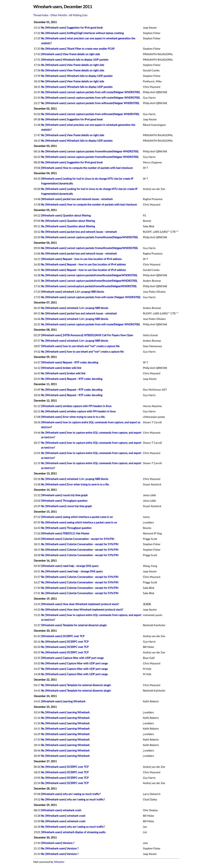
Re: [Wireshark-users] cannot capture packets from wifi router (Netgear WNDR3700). (91, 297)
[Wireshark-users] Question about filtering (66, 216)
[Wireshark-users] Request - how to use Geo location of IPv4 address (81, 259)
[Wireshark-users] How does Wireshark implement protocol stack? (80, 604)
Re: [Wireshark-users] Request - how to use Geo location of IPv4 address (83, 265)
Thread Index (41, 15)
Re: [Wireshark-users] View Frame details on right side (73, 65)
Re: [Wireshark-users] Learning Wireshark (65, 712)
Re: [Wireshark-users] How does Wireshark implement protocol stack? (82, 610)
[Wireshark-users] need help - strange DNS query (70, 566)
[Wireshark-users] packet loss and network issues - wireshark (77, 199)
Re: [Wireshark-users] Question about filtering (68, 221)
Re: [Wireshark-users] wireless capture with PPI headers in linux (78, 412)
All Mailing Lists (78, 15)
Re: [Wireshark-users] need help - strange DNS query (72, 572)
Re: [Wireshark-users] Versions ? (60, 849)
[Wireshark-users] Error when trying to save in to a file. (73, 417)
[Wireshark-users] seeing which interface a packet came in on (77, 517)
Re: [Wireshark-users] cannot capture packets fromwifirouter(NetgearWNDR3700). (90, 237)
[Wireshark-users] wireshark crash (61, 810)
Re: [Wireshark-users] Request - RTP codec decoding (72, 379)
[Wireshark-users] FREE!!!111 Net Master (65, 534)
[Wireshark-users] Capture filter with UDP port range (72, 658)
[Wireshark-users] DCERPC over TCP (63, 636)
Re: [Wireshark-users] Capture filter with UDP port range (74, 663)
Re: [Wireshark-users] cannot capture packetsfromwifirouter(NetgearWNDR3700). (89, 275)
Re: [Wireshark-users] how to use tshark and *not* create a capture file (82, 352)
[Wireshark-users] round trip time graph (64, 495)
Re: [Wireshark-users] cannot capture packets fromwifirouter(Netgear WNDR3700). (90, 152)
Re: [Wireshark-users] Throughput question (66, 528)
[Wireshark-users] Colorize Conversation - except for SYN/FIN (78, 539)
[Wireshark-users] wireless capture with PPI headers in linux (76, 406)
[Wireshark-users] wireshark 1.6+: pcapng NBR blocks (73, 292)
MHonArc (59, 862)
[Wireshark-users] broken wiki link (61, 368)
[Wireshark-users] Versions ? (58, 843)
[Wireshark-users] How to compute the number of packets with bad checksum (87, 168)
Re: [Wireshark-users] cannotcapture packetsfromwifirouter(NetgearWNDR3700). (89, 286)
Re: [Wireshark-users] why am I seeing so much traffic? (73, 800)
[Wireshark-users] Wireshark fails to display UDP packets (75, 60)
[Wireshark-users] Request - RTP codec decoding (70, 363)
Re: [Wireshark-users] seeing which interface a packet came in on (79, 523)
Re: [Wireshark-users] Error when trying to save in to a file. (75, 485)
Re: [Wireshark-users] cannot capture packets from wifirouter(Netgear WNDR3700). (90, 103)
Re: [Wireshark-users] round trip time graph (66, 506)
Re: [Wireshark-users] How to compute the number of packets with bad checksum (89, 205)
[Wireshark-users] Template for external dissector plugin (74, 625)
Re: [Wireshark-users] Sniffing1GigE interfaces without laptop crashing (82, 33)
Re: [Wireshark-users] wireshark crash (63, 816)
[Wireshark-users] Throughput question (64, 501)
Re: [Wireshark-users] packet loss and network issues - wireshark (79, 232)
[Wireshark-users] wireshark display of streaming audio (73, 832)
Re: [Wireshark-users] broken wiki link (63, 373)
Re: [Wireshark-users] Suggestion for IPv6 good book (72, 28)
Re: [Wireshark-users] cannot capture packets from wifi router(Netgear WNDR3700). (91, 92)
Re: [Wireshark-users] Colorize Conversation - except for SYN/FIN (80, 544)
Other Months (59, 15)
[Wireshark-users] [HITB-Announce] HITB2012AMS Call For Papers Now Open (87, 335)
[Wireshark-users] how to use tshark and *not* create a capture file (80, 346)
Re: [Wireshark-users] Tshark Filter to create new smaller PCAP (78, 49)
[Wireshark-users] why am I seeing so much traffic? (71, 794)
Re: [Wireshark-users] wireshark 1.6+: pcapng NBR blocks (75, 308)
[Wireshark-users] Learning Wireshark (63, 702)
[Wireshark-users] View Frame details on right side (70, 54)
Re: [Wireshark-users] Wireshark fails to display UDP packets (77, 76)
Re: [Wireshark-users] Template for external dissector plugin (76, 685)
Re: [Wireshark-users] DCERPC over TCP (65, 642)
